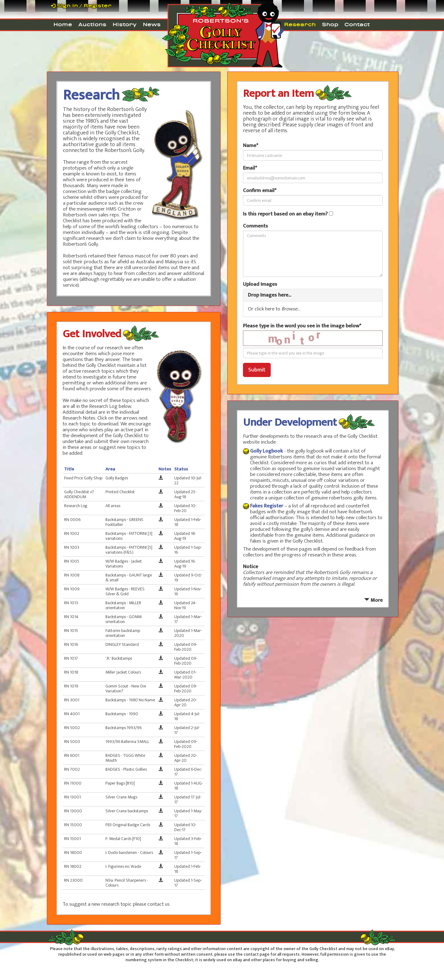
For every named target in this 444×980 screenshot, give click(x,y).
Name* (251, 146)
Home (63, 24)
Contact (357, 24)
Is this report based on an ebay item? (285, 214)
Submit (257, 370)
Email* (250, 168)
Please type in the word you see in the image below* (302, 326)
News (152, 24)
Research (300, 24)
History (125, 24)
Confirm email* (260, 191)
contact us (158, 904)
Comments (255, 226)
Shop (330, 24)
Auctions (92, 24)
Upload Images (260, 284)
